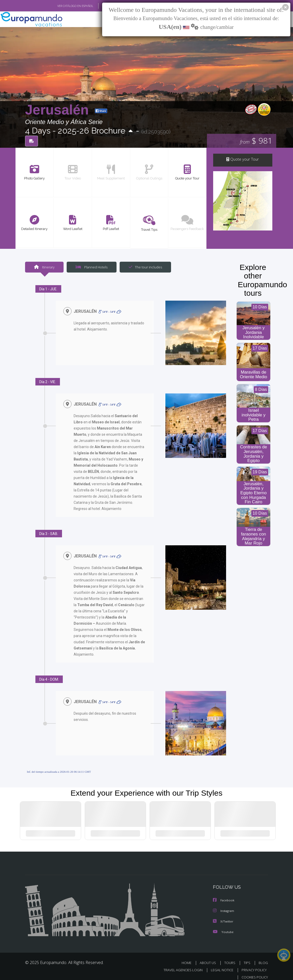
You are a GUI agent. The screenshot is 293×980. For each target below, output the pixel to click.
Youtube (223, 926)
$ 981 (256, 141)
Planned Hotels (91, 267)
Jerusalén (59, 110)
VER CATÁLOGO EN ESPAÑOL (63, 6)
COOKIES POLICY (254, 971)
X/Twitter (223, 915)
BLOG (263, 957)
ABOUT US (209, 957)
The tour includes (143, 267)
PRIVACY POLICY (253, 964)
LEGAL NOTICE (220, 964)
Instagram (224, 905)
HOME (188, 957)
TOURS (231, 957)
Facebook (224, 895)
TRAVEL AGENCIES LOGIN (179, 964)
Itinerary (44, 267)
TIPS (248, 957)
